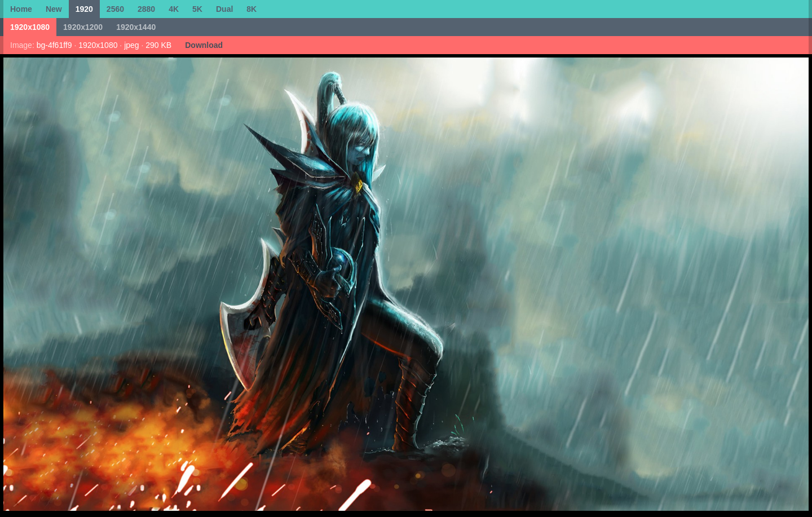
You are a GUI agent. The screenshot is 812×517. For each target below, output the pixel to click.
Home (21, 9)
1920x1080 (30, 27)
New (54, 9)
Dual (224, 9)
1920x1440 (136, 27)
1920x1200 (83, 27)
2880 (146, 9)
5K (197, 9)
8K (251, 9)
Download (204, 45)
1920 (84, 9)
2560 (115, 9)
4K (174, 9)
